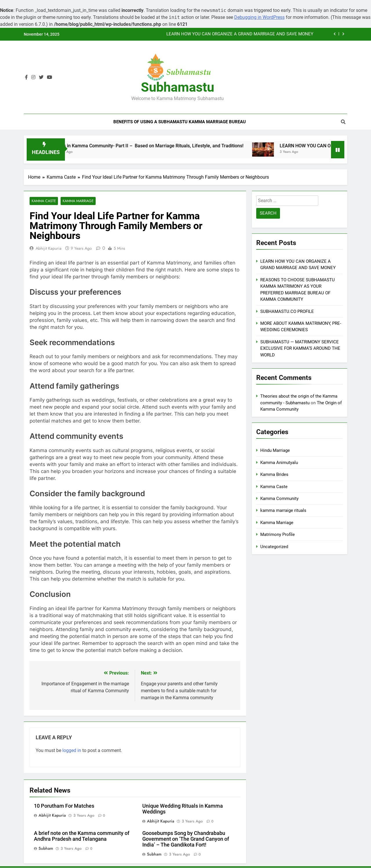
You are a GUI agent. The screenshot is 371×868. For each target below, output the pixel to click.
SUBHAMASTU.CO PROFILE (287, 311)
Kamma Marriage (78, 201)
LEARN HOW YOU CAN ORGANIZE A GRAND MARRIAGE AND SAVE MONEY (240, 34)
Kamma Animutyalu (279, 463)
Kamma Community (279, 499)
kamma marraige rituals (283, 510)
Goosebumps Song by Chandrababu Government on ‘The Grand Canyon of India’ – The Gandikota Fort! (186, 839)
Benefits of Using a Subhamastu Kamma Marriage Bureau (180, 122)
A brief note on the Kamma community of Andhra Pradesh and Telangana (82, 836)
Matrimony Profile (278, 534)
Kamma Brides (274, 474)
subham (46, 849)
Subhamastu (178, 87)
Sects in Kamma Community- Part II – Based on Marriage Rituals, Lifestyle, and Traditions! (157, 146)
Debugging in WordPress (259, 17)
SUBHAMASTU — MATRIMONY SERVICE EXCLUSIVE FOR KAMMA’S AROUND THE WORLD (300, 348)
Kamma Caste (44, 201)
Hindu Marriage (275, 450)
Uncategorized (274, 547)
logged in (72, 751)
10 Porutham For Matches (64, 806)
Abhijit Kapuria (49, 249)
